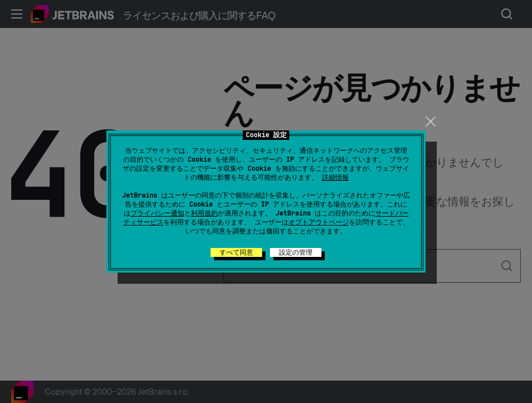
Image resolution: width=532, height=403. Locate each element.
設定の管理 (296, 252)
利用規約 (204, 213)
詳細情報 (335, 177)
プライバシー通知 (157, 213)
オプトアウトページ (319, 222)
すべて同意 (236, 252)
